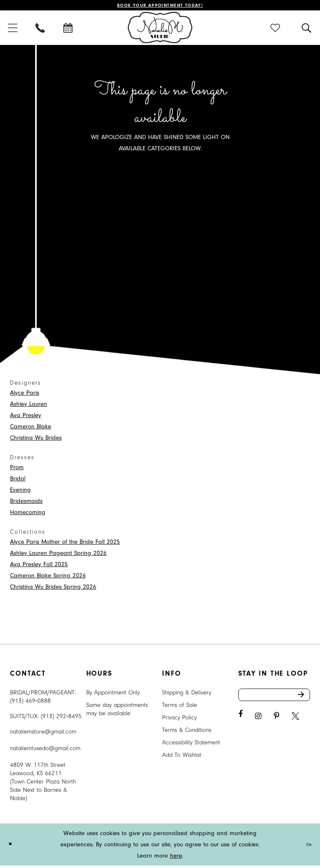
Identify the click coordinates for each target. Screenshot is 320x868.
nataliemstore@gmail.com (43, 734)
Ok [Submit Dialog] (307, 847)
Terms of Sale (180, 708)
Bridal (18, 481)
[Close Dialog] (12, 847)
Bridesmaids (26, 504)
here (176, 858)
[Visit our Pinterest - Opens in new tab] (276, 724)
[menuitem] (41, 30)
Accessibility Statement (191, 745)
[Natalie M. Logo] (160, 30)
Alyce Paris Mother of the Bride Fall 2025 (65, 544)
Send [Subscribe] (303, 700)
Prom (17, 470)
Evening (20, 492)
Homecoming (28, 515)
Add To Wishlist (182, 757)
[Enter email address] (274, 700)
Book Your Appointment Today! (160, 6)
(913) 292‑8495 (61, 719)
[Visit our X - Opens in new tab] (295, 724)
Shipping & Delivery (187, 695)
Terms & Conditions (187, 732)
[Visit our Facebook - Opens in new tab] (240, 722)
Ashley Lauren (29, 407)
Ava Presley (26, 418)
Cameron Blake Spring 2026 (48, 578)
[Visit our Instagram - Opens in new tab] (258, 724)
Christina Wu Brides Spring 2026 (53, 589)
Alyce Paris (25, 395)
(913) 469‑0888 (30, 703)
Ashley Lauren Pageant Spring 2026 (58, 556)
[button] (276, 30)
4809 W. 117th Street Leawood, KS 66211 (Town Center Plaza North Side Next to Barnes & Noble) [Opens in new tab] (43, 784)
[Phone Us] (41, 30)
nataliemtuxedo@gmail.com (45, 751)
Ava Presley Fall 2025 (39, 567)
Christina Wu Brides (36, 440)
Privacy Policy (179, 720)
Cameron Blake (31, 429)
